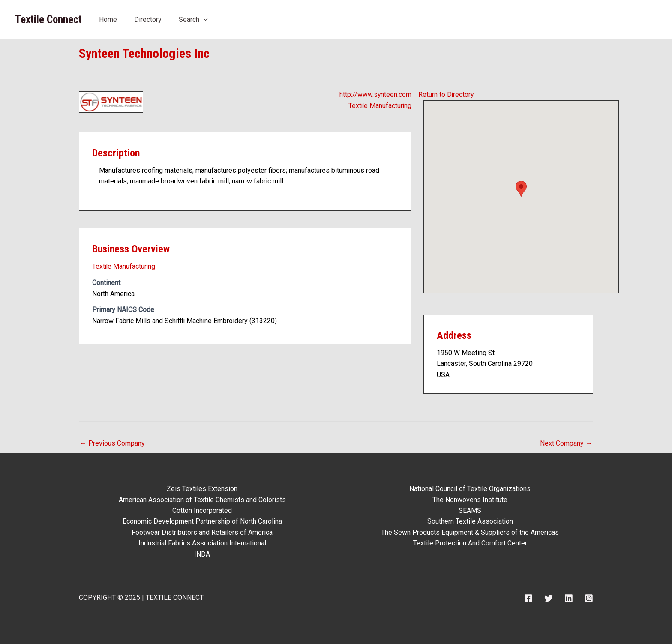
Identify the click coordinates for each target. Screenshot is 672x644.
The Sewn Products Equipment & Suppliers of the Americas (470, 532)
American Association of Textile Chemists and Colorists (202, 499)
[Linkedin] (569, 598)
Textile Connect (48, 19)
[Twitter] (549, 598)
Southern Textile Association (470, 521)
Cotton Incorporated (202, 510)
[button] (521, 189)
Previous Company (112, 443)
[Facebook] (528, 598)
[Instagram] (589, 598)
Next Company (566, 443)
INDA (202, 554)
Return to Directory (446, 94)
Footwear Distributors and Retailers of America (202, 532)
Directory (148, 19)
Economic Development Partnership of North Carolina (202, 521)
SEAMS (470, 510)
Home (108, 19)
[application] (204, 19)
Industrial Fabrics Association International (202, 543)
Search (193, 19)
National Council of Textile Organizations (470, 488)
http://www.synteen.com (375, 94)
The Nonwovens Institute (470, 499)
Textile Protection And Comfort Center (470, 543)
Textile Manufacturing (379, 106)
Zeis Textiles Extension (202, 488)
